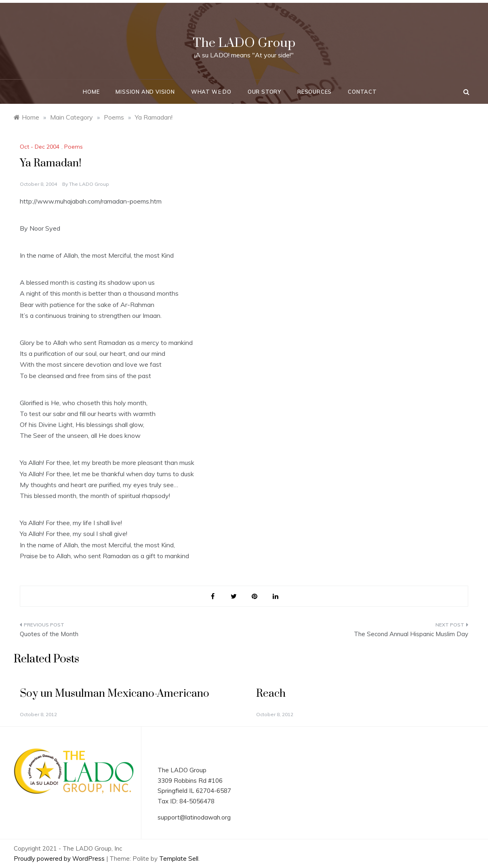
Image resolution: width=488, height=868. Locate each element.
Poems (74, 147)
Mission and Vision (145, 92)
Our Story (264, 92)
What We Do (211, 92)
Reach (271, 694)
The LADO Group (244, 43)
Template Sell (179, 859)
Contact (362, 92)
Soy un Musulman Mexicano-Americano (115, 694)
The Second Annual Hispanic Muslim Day (411, 634)
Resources (314, 92)
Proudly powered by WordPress (60, 859)
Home (91, 92)
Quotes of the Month (49, 634)
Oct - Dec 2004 (40, 147)
